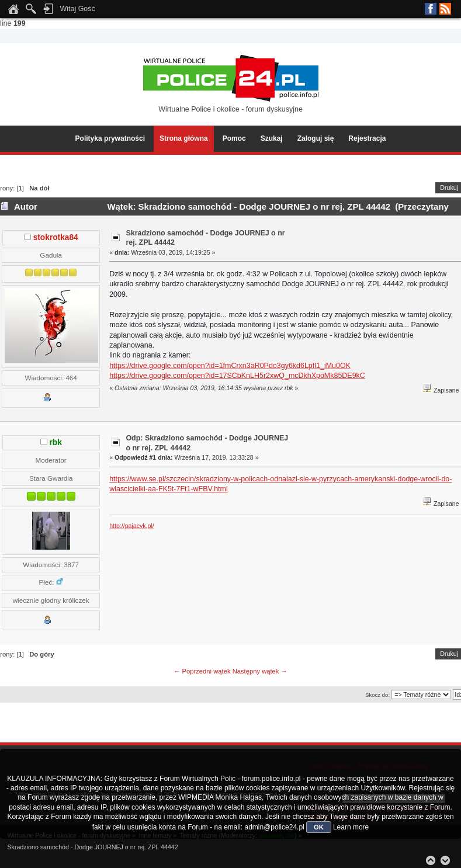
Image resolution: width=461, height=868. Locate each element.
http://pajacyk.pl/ (132, 526)
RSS (445, 9)
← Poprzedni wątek (202, 671)
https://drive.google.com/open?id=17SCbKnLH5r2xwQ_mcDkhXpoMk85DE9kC (237, 376)
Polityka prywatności (110, 138)
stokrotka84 (56, 237)
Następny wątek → (260, 671)
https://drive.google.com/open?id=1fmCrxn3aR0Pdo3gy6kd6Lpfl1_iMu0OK (230, 366)
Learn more (351, 827)
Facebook (431, 9)
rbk (56, 442)
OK (319, 827)
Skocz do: (377, 695)
